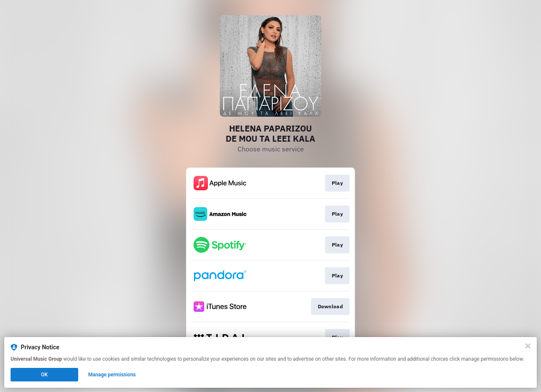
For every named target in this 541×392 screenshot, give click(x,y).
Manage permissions (112, 375)
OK (44, 375)
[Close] (528, 346)
